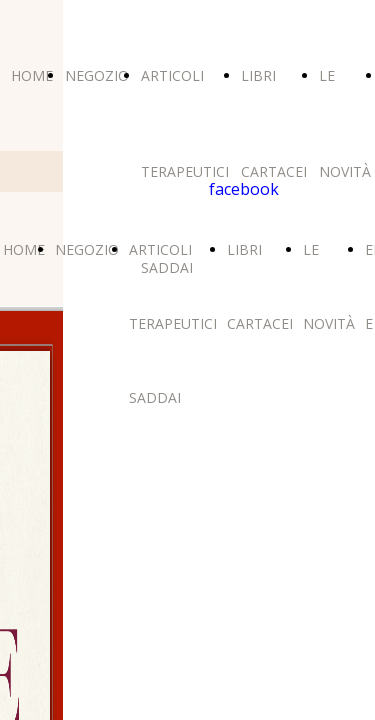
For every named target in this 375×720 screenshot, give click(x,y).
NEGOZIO (97, 75)
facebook (244, 189)
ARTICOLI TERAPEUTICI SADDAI (185, 171)
